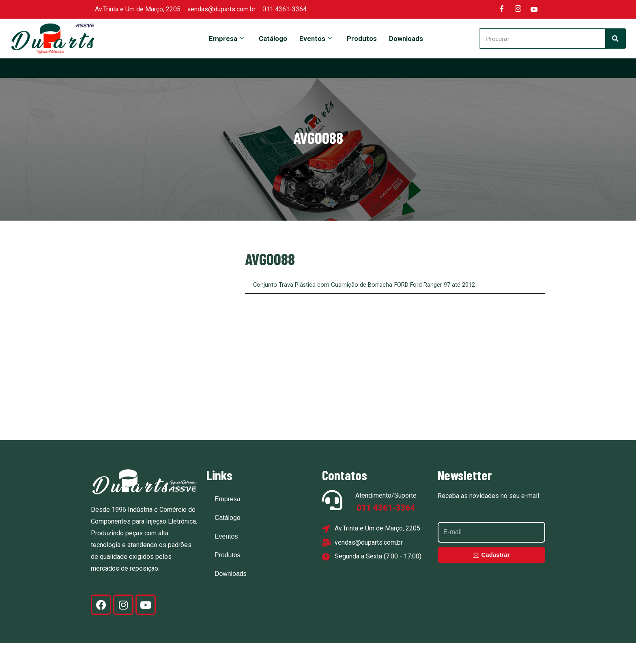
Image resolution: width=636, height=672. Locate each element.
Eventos (316, 39)
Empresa (227, 39)
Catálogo (273, 39)
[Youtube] (534, 9)
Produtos (362, 39)
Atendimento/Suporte (386, 524)
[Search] (615, 39)
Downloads (406, 39)
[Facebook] (502, 9)
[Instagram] (518, 9)
